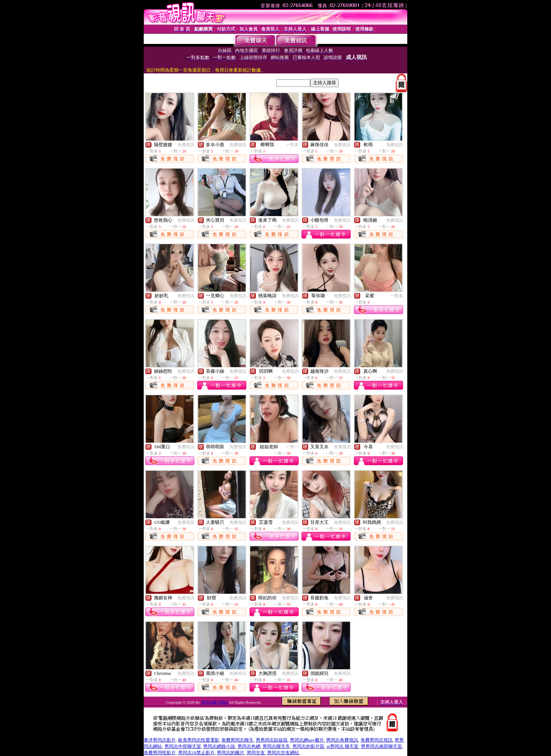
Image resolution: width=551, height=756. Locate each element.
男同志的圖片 (231, 753)
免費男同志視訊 (377, 740)
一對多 (292, 145)
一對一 (292, 447)
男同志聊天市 (276, 746)
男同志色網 (249, 746)
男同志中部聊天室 (183, 746)
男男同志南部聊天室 (381, 746)
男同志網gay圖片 (307, 740)
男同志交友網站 (283, 753)
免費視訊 (186, 145)
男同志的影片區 (308, 746)
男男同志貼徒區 (272, 740)
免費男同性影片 (160, 753)
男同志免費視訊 (342, 740)
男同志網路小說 (219, 746)
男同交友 (256, 753)
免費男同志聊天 (237, 740)
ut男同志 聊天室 (342, 746)
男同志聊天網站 (215, 702)
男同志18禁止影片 (196, 753)
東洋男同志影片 (160, 740)
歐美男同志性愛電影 (199, 740)
